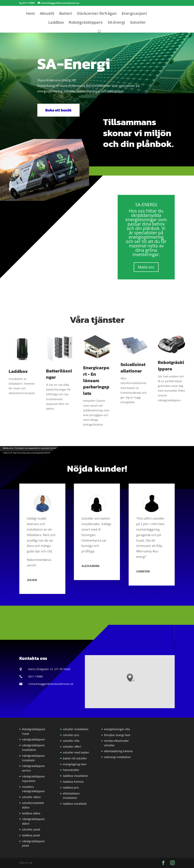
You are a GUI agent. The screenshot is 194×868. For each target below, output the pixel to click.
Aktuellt (47, 14)
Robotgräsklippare (86, 23)
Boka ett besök (58, 110)
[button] (94, 89)
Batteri (66, 14)
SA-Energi (116, 23)
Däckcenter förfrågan (97, 14)
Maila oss (146, 267)
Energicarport (134, 14)
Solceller (138, 23)
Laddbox (56, 23)
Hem (31, 14)
